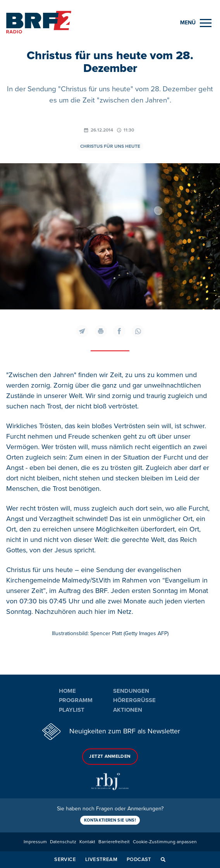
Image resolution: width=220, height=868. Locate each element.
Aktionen (128, 710)
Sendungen (131, 691)
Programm (76, 700)
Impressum (35, 842)
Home (67, 691)
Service (65, 859)
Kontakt (87, 842)
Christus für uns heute (110, 146)
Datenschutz (63, 842)
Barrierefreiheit (114, 842)
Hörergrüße (134, 700)
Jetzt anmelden (110, 756)
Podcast (139, 859)
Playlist (72, 710)
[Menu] (196, 23)
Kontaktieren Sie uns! (110, 820)
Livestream (101, 859)
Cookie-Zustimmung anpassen (165, 842)
